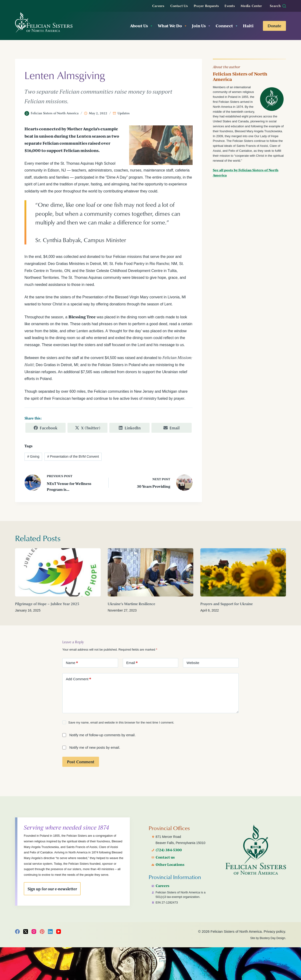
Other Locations (170, 859)
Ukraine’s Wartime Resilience (131, 604)
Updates (124, 113)
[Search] (278, 6)
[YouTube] (59, 932)
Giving (33, 456)
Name (72, 663)
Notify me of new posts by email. (95, 747)
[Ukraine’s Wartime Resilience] (150, 572)
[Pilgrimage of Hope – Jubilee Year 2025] (58, 572)
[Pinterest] (42, 932)
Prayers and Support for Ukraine (227, 604)
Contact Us (179, 6)
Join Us (201, 26)
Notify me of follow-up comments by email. (103, 735)
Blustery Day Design (272, 938)
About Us (142, 26)
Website (193, 662)
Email (132, 663)
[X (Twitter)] (26, 932)
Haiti (248, 26)
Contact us (166, 852)
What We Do (172, 26)
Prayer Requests (206, 6)
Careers (158, 6)
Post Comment (81, 761)
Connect (227, 26)
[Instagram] (34, 932)
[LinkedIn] (50, 932)
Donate (274, 26)
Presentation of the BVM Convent (73, 456)
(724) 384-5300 (169, 844)
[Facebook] (17, 932)
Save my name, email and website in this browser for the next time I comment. (121, 722)
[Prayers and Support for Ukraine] (243, 572)
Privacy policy (274, 931)
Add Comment (79, 679)
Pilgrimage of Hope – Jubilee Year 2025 (47, 604)
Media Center (251, 6)
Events (230, 6)
